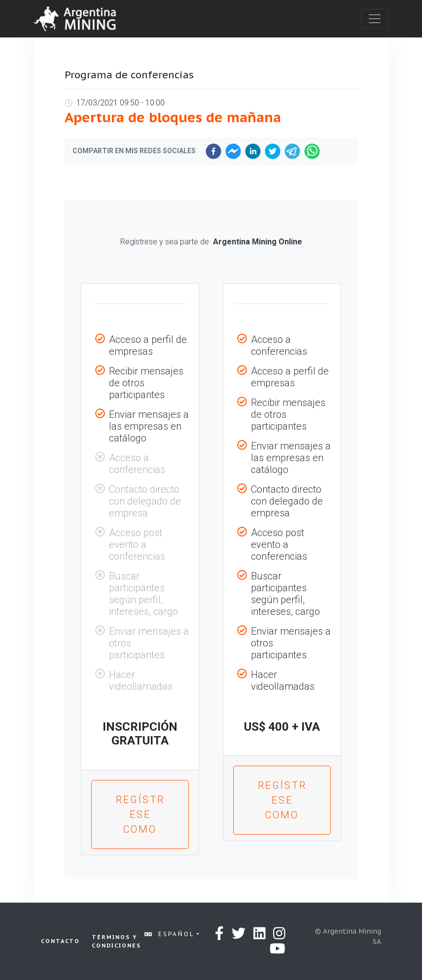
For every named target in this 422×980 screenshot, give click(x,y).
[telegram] (292, 151)
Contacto (60, 941)
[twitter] (273, 151)
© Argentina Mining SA (348, 936)
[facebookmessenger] (233, 151)
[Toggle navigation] (375, 19)
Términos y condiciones (116, 941)
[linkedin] (253, 151)
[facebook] (213, 151)
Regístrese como (140, 814)
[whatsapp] (312, 151)
